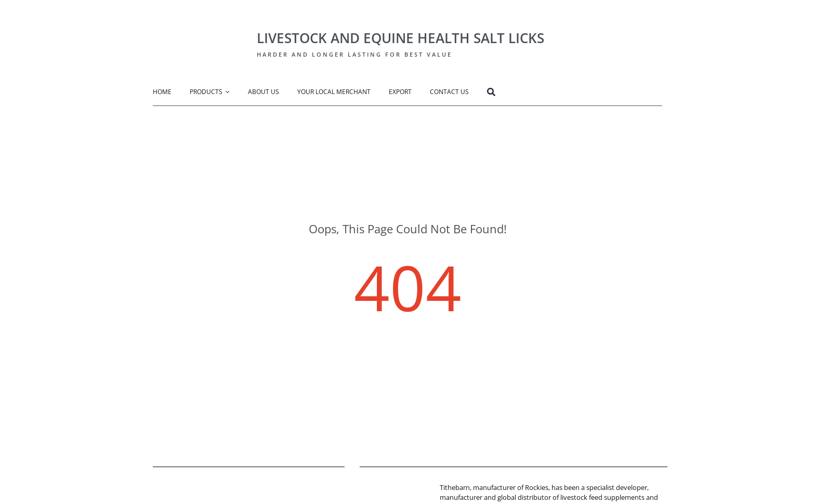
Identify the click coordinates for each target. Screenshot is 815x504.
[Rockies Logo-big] (197, 19)
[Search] (500, 93)
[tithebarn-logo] (391, 486)
